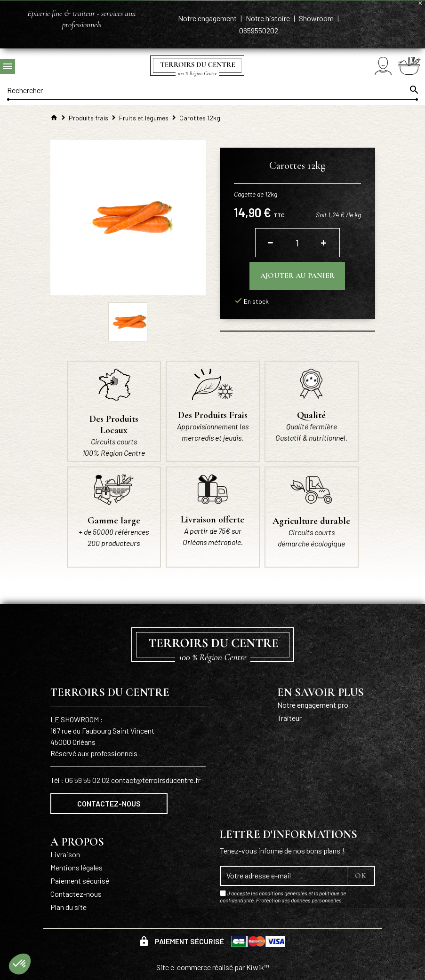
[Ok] (413, 90)
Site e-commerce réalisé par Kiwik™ (213, 967)
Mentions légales (76, 867)
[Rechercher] (212, 90)
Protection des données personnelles (299, 900)
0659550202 (259, 30)
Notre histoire (269, 18)
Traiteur (289, 718)
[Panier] (410, 66)
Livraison (65, 854)
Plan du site (68, 907)
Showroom (317, 18)
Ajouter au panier (297, 276)
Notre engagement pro (313, 705)
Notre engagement (208, 18)
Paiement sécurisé (80, 881)
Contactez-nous (109, 803)
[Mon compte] (383, 66)
